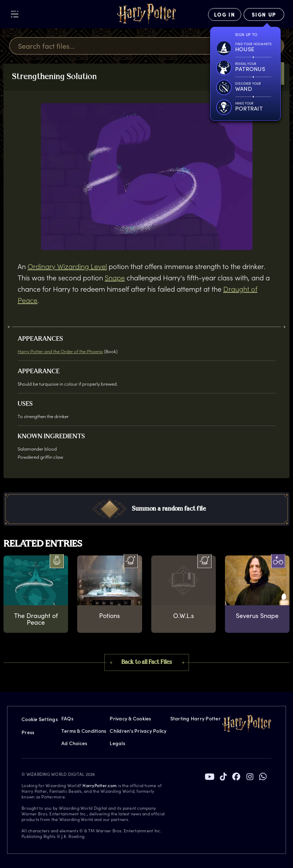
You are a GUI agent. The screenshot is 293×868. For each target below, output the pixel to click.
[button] (146, 509)
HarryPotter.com (100, 785)
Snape (115, 278)
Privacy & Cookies (130, 718)
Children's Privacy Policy (138, 731)
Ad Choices (74, 743)
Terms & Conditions (84, 731)
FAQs (67, 718)
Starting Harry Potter (196, 718)
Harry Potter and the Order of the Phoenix (60, 351)
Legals (117, 743)
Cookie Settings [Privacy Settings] (40, 719)
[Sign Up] (264, 14)
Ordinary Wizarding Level (67, 266)
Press (28, 732)
